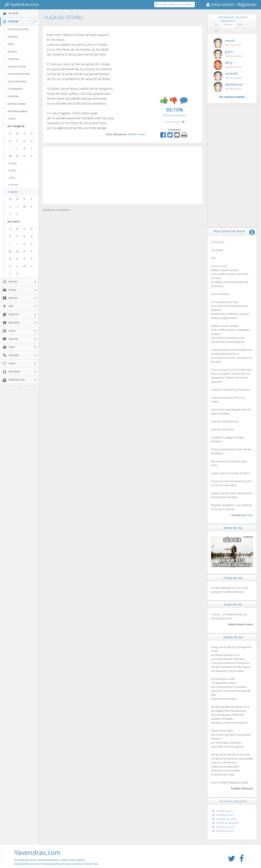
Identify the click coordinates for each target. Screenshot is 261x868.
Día (216, 24)
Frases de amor (225, 827)
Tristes (12, 118)
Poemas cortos (225, 815)
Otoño (13, 192)
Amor (11, 44)
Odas (13, 163)
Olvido (13, 185)
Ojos (12, 178)
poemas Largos (17, 104)
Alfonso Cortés (136, 134)
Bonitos (12, 51)
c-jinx (250, 515)
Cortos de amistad (19, 74)
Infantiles (13, 96)
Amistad (13, 37)
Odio (12, 170)
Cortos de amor (17, 81)
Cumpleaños (15, 89)
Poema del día (233, 637)
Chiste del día (233, 578)
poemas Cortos (17, 66)
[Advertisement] (123, 175)
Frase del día (233, 604)
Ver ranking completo (232, 97)
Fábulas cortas (225, 831)
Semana (228, 24)
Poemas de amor (226, 819)
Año (217, 31)
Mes (240, 24)
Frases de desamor (227, 823)
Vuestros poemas (18, 29)
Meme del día (233, 528)
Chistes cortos (225, 811)
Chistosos (13, 59)
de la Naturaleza (17, 111)
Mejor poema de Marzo (229, 231)
